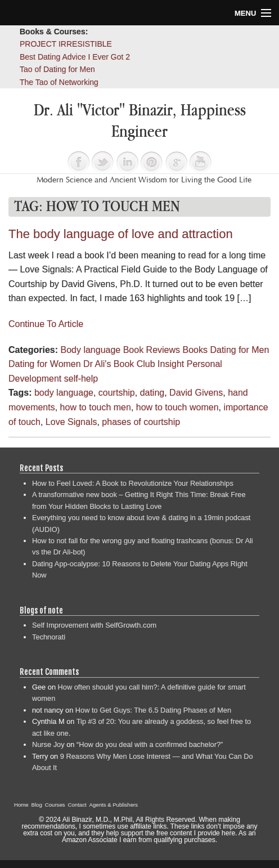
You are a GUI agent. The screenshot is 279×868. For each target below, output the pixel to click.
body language (64, 393)
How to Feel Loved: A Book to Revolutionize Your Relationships (133, 483)
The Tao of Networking (59, 82)
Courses (55, 805)
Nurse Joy (48, 744)
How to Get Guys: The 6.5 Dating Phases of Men (153, 710)
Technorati (49, 637)
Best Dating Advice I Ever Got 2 (75, 57)
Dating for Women (45, 364)
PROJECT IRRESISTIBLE (66, 44)
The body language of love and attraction (121, 234)
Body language (90, 350)
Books (195, 350)
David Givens (196, 393)
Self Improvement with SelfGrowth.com (94, 625)
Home (21, 805)
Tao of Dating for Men (57, 69)
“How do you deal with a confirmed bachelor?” (150, 744)
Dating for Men (239, 350)
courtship (117, 393)
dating (152, 393)
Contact (77, 805)
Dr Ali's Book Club (119, 364)
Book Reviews (152, 350)
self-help (81, 379)
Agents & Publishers (114, 805)
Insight (171, 364)
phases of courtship (141, 422)
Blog (37, 805)
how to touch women (177, 407)
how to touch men (96, 407)
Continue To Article (46, 324)
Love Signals (71, 422)
